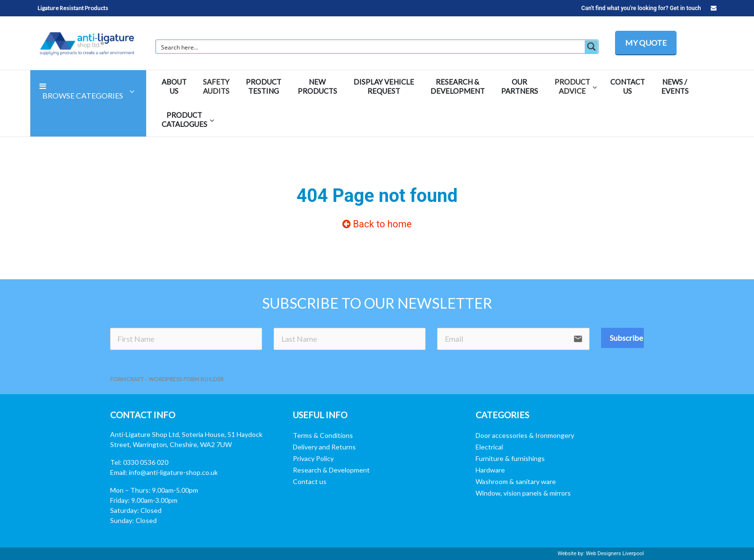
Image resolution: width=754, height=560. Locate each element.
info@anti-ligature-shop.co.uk (173, 472)
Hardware (490, 470)
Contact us (310, 481)
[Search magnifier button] (591, 47)
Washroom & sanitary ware (516, 481)
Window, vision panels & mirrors (523, 493)
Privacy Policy (313, 458)
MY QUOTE (646, 43)
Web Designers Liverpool (615, 554)
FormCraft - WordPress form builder (167, 379)
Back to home (377, 224)
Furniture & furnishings (510, 458)
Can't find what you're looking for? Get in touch (649, 8)
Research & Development (331, 470)
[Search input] (371, 47)
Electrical (489, 447)
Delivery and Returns (324, 447)
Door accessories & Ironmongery (525, 435)
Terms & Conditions (323, 435)
